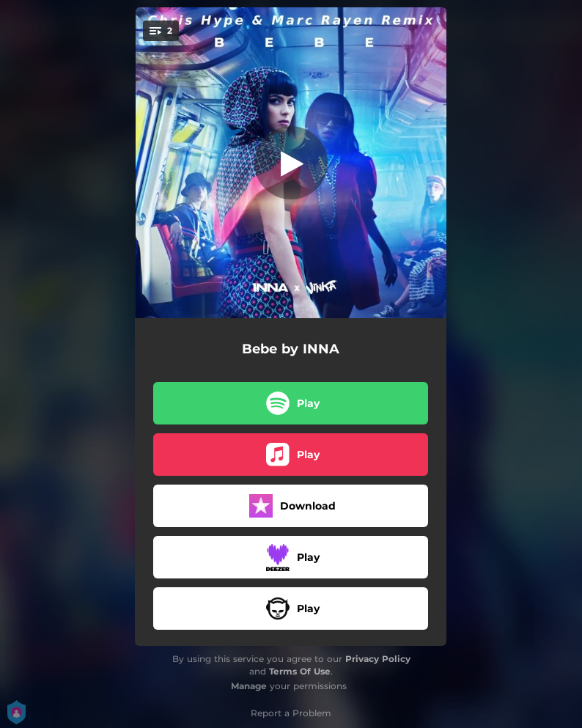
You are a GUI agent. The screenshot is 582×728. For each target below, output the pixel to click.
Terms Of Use (300, 671)
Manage (249, 686)
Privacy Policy (378, 659)
